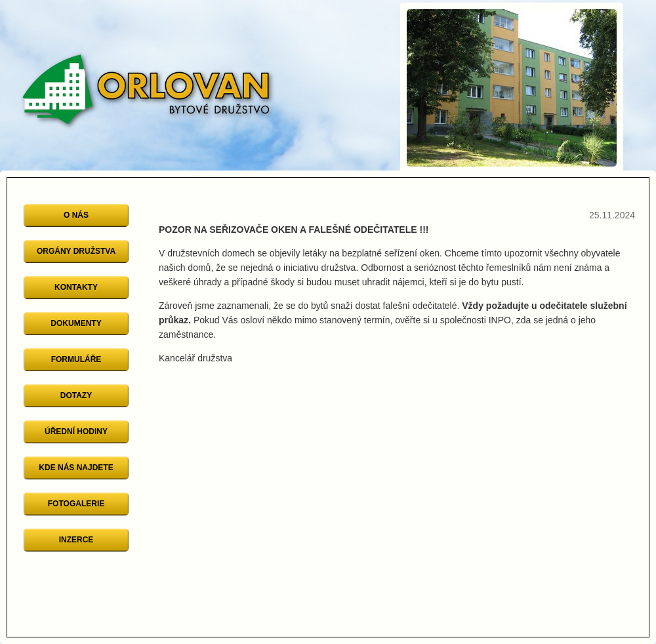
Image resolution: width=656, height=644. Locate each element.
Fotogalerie (76, 504)
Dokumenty (76, 323)
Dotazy (76, 395)
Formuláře (76, 359)
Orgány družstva (76, 251)
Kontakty (76, 287)
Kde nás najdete (76, 468)
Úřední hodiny (76, 432)
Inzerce (76, 540)
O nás (76, 215)
